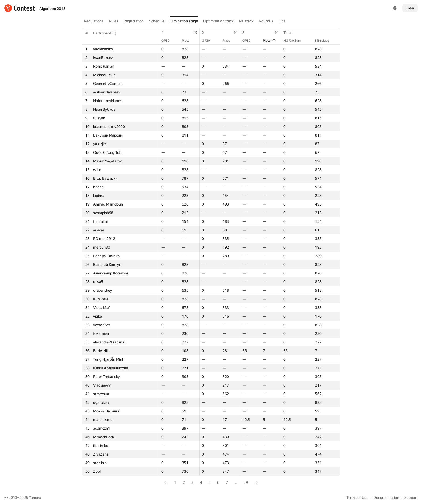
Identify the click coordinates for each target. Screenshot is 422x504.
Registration (134, 21)
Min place (325, 41)
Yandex (35, 498)
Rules (114, 21)
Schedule (157, 21)
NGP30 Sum (295, 41)
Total (290, 33)
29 (246, 482)
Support (411, 498)
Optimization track (218, 21)
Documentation (386, 498)
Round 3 (266, 21)
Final (282, 21)
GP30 (168, 41)
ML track (246, 21)
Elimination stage (184, 21)
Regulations (94, 21)
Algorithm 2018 (52, 9)
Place (188, 41)
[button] (105, 33)
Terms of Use (357, 498)
